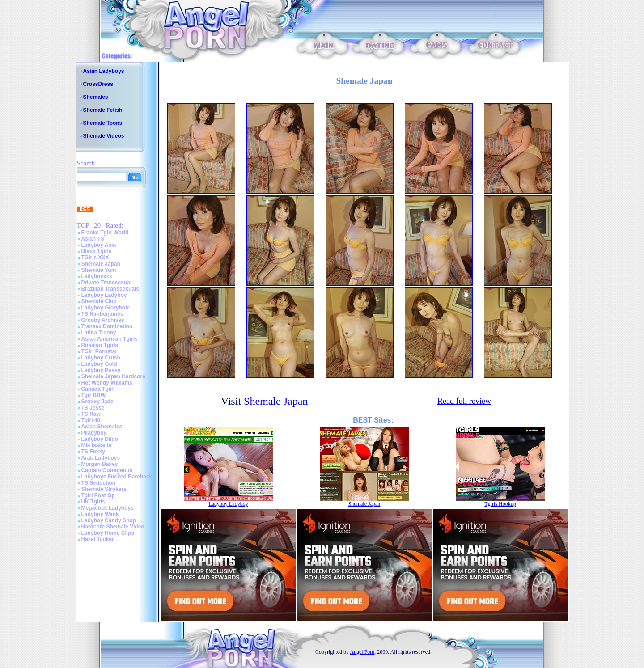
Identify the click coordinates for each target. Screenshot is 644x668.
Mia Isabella (96, 445)
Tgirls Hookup (500, 504)
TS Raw (91, 414)
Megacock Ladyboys (108, 508)
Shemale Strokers (104, 489)
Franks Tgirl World (105, 233)
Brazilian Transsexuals (110, 289)
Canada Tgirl (98, 389)
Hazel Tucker (98, 539)
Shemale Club (99, 301)
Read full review (464, 401)
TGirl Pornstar (100, 351)
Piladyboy (94, 433)
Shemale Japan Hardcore (113, 376)
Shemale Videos (104, 136)
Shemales (96, 97)
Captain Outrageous (107, 470)
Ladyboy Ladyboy (104, 295)
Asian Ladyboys (104, 71)
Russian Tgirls (100, 345)
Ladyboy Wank (100, 514)
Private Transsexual (107, 283)
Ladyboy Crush (101, 358)
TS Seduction (99, 483)
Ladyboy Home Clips (108, 533)
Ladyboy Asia (99, 245)
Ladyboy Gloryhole (106, 308)
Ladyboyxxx (97, 276)
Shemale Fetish (103, 110)
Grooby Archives (103, 320)
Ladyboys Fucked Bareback (117, 477)
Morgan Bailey (100, 464)
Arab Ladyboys (101, 458)
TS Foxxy (93, 452)
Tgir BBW (94, 395)
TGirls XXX (95, 258)
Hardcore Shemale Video (113, 527)
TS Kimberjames (102, 314)
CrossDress (98, 84)
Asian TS (93, 239)
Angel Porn (362, 652)
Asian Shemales (102, 427)
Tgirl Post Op (98, 495)
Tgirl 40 (91, 420)
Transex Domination (107, 326)
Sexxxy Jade (97, 402)
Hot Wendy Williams (107, 383)
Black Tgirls (97, 251)
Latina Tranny (99, 333)
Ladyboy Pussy (101, 370)
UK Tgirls (93, 502)
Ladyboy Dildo (100, 439)
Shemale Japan (101, 264)
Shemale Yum (99, 270)
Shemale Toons (103, 123)
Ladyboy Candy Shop (109, 520)
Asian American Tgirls (110, 339)
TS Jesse (93, 408)
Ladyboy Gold (99, 364)
